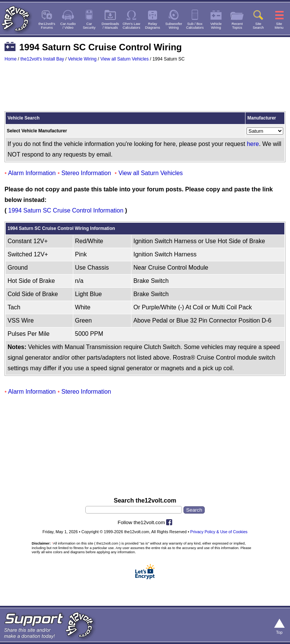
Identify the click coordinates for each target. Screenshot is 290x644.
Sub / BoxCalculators (195, 26)
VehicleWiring (216, 26)
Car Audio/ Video (68, 26)
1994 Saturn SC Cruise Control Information (66, 210)
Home (11, 59)
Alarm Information (32, 173)
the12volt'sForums (47, 26)
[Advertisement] (145, 90)
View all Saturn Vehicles (125, 59)
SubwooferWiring (174, 26)
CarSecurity (89, 26)
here (253, 144)
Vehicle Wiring (82, 59)
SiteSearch (258, 26)
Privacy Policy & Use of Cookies (219, 532)
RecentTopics (237, 26)
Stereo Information (86, 173)
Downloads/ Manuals (110, 26)
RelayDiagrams (153, 26)
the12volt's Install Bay (42, 59)
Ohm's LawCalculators (132, 26)
